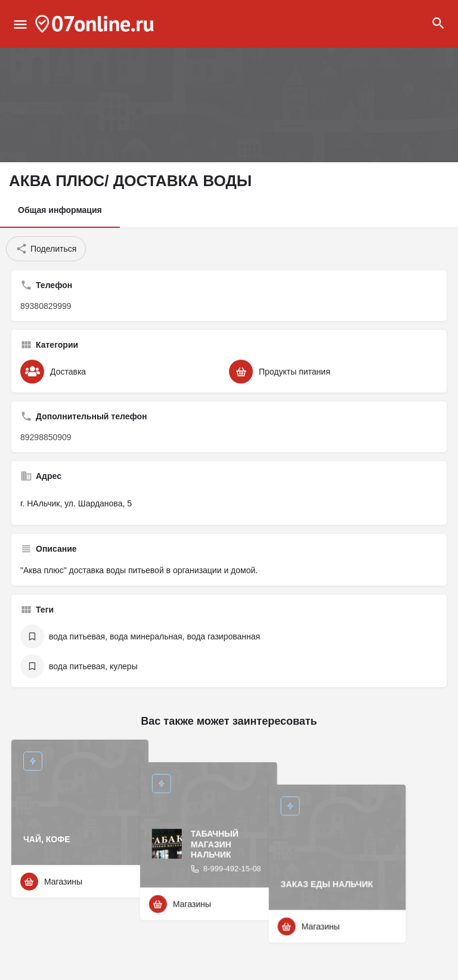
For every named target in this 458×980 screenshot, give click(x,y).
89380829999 (46, 306)
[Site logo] (96, 24)
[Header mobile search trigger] (438, 23)
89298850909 (46, 437)
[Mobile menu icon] (20, 24)
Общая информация (60, 210)
